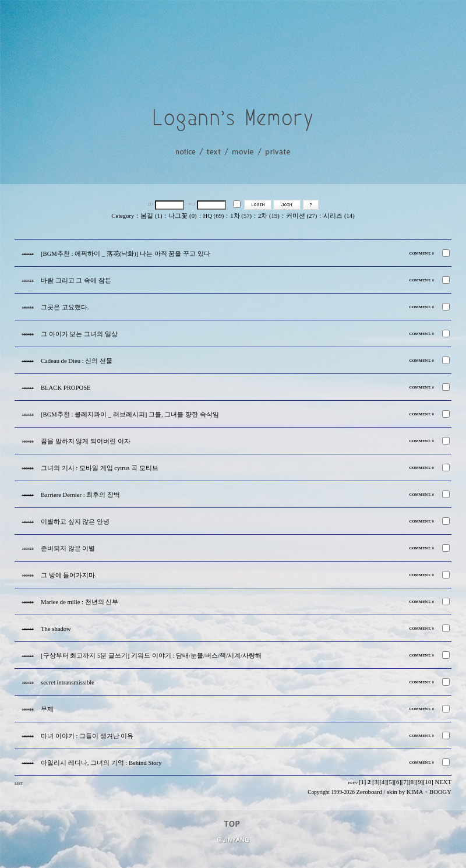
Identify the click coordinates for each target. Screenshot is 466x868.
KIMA (415, 792)
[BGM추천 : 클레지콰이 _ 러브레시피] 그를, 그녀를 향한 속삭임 (130, 414)
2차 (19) (269, 216)
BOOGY (440, 792)
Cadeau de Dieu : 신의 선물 (77, 361)
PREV (353, 783)
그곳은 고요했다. (65, 307)
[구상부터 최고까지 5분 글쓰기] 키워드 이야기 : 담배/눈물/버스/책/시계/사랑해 (151, 656)
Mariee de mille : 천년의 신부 (80, 602)
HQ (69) (214, 216)
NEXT (443, 782)
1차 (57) (241, 216)
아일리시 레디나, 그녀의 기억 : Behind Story (101, 763)
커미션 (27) (301, 216)
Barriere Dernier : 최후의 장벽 (80, 495)
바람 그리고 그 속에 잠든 (76, 280)
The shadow (56, 629)
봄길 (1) (151, 216)
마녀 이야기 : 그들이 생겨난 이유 (87, 736)
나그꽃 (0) (182, 216)
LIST (19, 783)
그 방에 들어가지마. (69, 575)
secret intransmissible (68, 682)
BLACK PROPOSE (66, 388)
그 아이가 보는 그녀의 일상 (79, 334)
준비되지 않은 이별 (68, 548)
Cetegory (123, 216)
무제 (47, 709)
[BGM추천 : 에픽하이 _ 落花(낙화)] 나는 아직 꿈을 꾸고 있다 (126, 254)
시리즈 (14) (339, 216)
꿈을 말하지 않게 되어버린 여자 (86, 441)
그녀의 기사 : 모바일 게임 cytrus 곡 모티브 (100, 468)
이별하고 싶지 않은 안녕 (75, 522)
